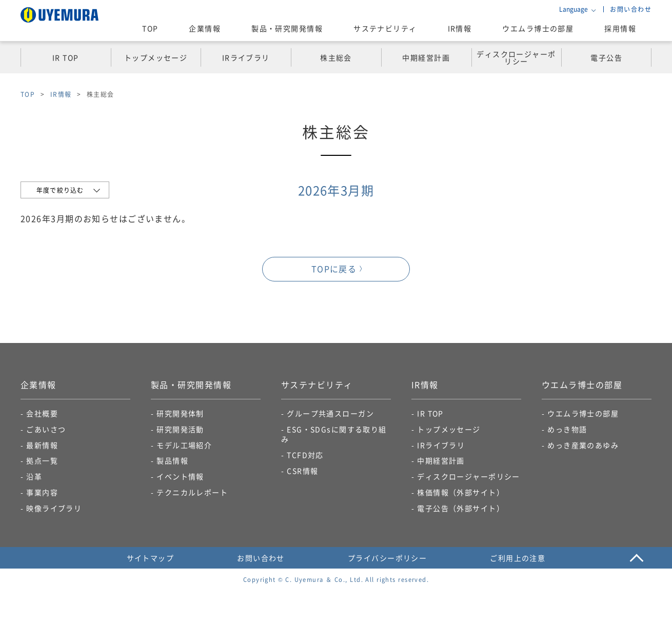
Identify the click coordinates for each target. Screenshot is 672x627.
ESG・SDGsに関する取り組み (334, 434)
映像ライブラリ (54, 508)
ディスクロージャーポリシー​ (469, 476)
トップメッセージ (449, 429)
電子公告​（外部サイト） (461, 508)
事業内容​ (42, 492)
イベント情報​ (180, 476)
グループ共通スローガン (330, 413)
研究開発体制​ (180, 413)
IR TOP (430, 413)
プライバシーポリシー (387, 558)
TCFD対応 (305, 455)
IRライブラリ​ (441, 445)
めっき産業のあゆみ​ (583, 445)
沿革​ (34, 476)
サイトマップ (151, 558)
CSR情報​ (302, 471)
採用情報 (620, 28)
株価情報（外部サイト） (461, 492)
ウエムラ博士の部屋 (538, 28)
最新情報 (42, 445)
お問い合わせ (631, 9)
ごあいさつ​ (46, 429)
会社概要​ (42, 413)
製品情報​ (172, 460)
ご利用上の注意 (518, 558)
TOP (150, 28)
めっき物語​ (567, 429)
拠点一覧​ (42, 460)
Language (574, 9)
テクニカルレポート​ (192, 492)
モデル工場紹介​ (184, 445)
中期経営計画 (441, 460)
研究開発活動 (180, 429)
